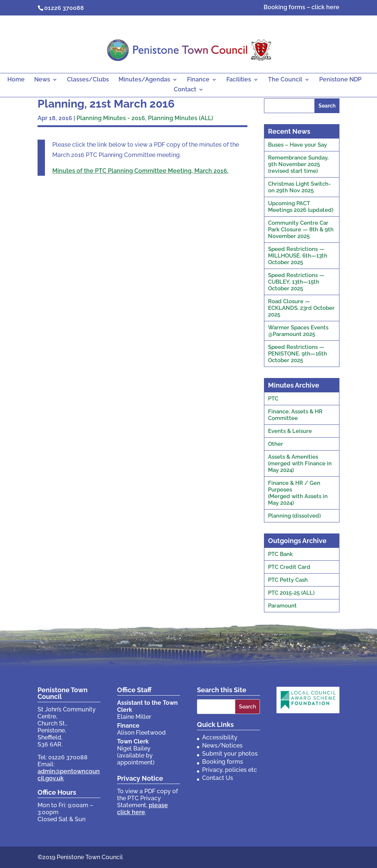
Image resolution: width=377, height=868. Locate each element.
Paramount (282, 606)
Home (16, 80)
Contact (185, 90)
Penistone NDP (340, 80)
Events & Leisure (290, 431)
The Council (285, 80)
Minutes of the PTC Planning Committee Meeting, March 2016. (140, 171)
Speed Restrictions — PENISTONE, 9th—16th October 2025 (297, 354)
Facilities (239, 80)
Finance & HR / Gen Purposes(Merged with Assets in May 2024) (298, 493)
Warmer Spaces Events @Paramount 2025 (298, 331)
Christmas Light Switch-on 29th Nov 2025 (299, 187)
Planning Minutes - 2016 (111, 118)
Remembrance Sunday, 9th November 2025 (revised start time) (298, 164)
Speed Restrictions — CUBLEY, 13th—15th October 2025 (296, 282)
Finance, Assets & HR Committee (295, 415)
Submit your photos (230, 754)
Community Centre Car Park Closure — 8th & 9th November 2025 (301, 230)
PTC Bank (280, 554)
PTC (273, 399)
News (42, 80)
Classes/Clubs (88, 80)
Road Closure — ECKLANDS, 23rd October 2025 (301, 308)
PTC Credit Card (289, 567)
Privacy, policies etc (230, 770)
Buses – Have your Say (297, 145)
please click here (142, 809)
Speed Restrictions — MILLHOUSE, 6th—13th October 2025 (298, 256)
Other (276, 444)
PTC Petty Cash (288, 580)
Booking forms (223, 762)
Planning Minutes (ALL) (181, 118)
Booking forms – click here (302, 8)
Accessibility (220, 737)
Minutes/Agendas (144, 80)
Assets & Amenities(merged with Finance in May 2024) (300, 463)
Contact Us (218, 778)
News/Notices (222, 745)
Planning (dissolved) (294, 516)
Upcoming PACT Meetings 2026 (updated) (301, 207)
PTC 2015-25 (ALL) (291, 593)
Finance (198, 80)
